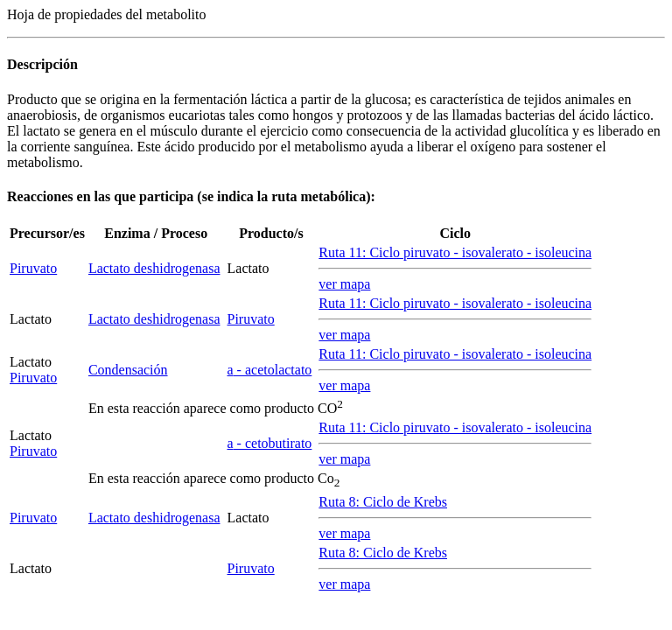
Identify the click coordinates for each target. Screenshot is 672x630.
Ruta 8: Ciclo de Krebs (383, 502)
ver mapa (344, 284)
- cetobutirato (270, 443)
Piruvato (33, 268)
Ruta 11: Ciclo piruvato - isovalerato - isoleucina (455, 252)
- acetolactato (270, 370)
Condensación (128, 370)
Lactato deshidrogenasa (154, 268)
